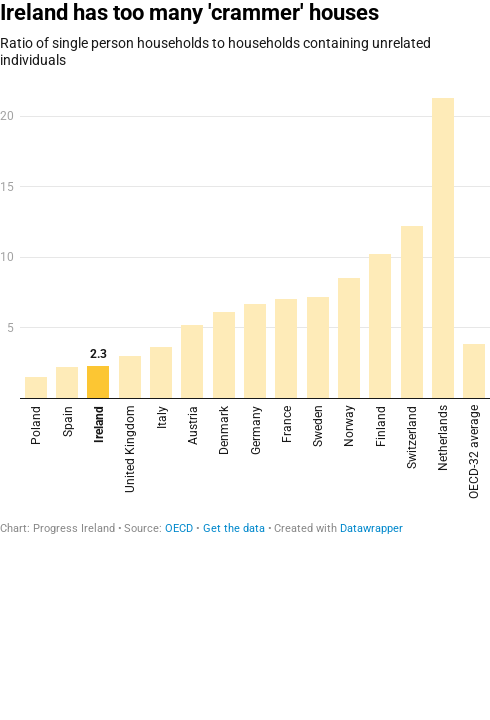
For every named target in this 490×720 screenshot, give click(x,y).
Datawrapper (371, 528)
